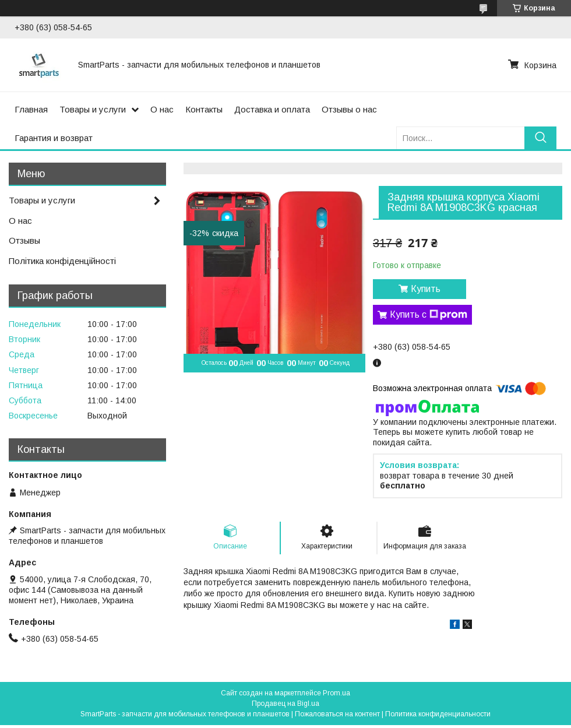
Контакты (204, 109)
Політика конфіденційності (62, 261)
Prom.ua (336, 693)
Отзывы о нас (349, 109)
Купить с (429, 315)
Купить (426, 289)
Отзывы (24, 240)
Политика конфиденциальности (438, 714)
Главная (31, 109)
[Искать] (540, 138)
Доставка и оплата (272, 109)
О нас (162, 109)
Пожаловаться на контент (337, 714)
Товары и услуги (93, 109)
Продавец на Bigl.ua (285, 704)
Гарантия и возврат (54, 138)
